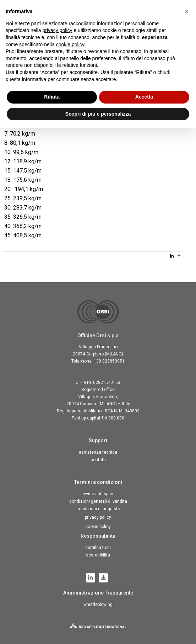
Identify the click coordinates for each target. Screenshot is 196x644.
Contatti (98, 460)
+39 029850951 (109, 361)
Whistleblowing (98, 605)
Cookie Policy (98, 527)
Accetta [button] (144, 97)
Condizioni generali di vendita (98, 501)
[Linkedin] (172, 256)
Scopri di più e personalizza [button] (98, 114)
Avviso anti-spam (98, 494)
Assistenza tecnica (98, 452)
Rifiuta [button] (52, 97)
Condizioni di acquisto (98, 509)
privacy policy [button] (58, 30)
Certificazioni (98, 548)
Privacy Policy (98, 517)
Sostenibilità (98, 555)
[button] (187, 11)
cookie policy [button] (70, 44)
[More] (179, 256)
